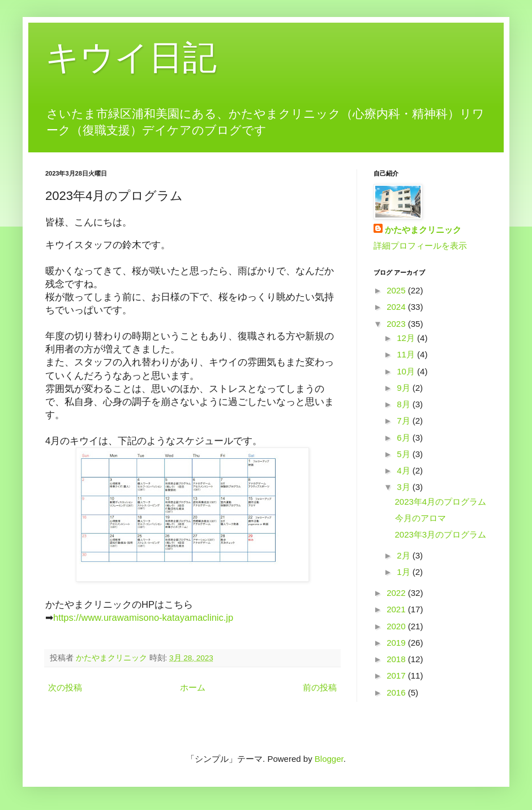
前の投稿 (320, 687)
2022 (397, 593)
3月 (405, 487)
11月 (407, 354)
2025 (397, 290)
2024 (397, 307)
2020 (397, 626)
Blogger (329, 759)
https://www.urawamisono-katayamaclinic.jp (143, 617)
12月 (407, 338)
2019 (397, 643)
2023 (397, 324)
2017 (397, 675)
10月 (407, 371)
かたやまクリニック (423, 230)
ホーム (193, 687)
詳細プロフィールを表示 (420, 246)
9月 (405, 388)
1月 (405, 572)
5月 (405, 454)
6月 (405, 438)
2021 (397, 609)
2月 (405, 555)
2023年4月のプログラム (441, 502)
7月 (405, 421)
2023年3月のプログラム (441, 534)
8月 (405, 404)
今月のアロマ (421, 518)
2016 (397, 692)
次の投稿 (65, 687)
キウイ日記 (131, 57)
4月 (405, 470)
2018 (397, 659)
